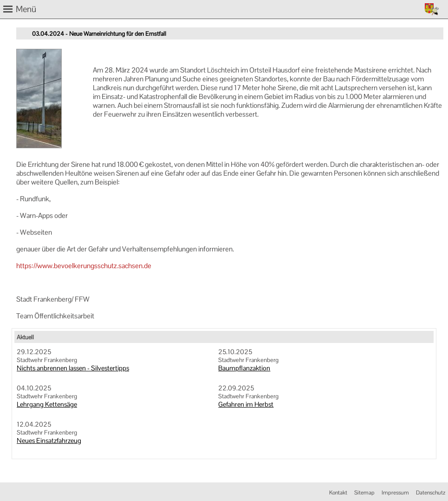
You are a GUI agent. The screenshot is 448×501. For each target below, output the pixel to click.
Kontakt (338, 493)
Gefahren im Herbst (246, 404)
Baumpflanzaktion (244, 368)
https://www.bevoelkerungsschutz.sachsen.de (84, 266)
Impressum (395, 493)
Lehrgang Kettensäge (47, 404)
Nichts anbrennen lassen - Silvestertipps (73, 368)
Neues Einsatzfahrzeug (49, 441)
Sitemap (364, 493)
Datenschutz (431, 493)
